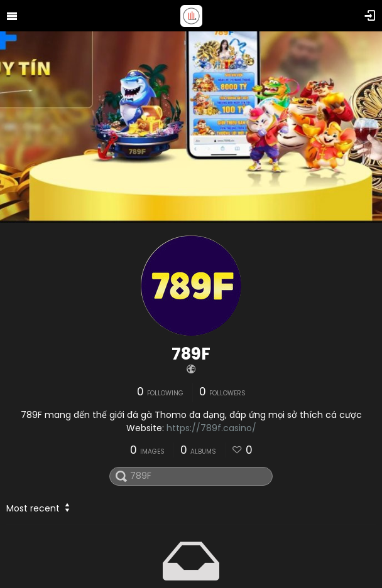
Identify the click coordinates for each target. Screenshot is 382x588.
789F (191, 354)
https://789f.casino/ (211, 428)
